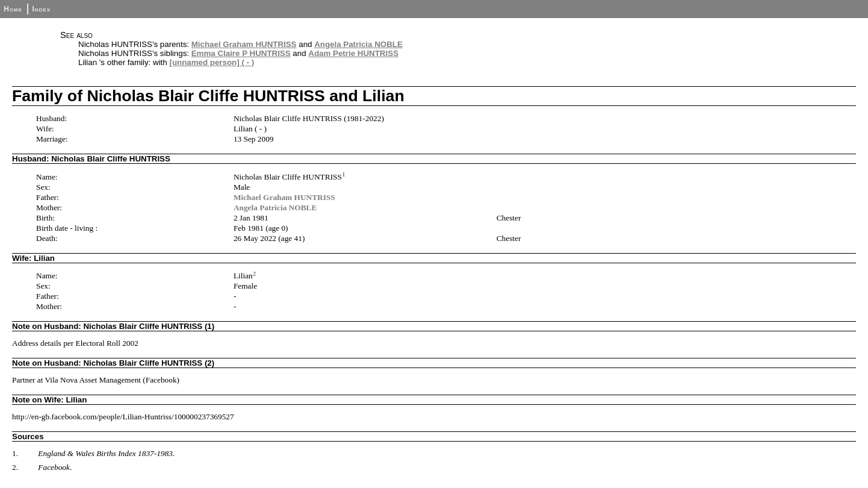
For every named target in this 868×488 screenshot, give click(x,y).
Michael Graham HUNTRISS (244, 44)
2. (15, 467)
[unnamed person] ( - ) (212, 62)
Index (41, 9)
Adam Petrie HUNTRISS (353, 53)
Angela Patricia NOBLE (358, 44)
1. (15, 453)
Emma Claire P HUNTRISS (241, 53)
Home (13, 9)
